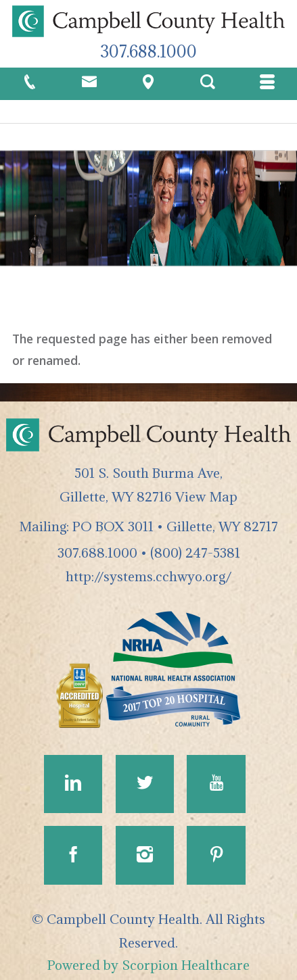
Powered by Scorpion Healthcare (148, 965)
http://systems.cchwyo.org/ (148, 576)
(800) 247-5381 (195, 553)
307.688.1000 (148, 52)
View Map (206, 496)
